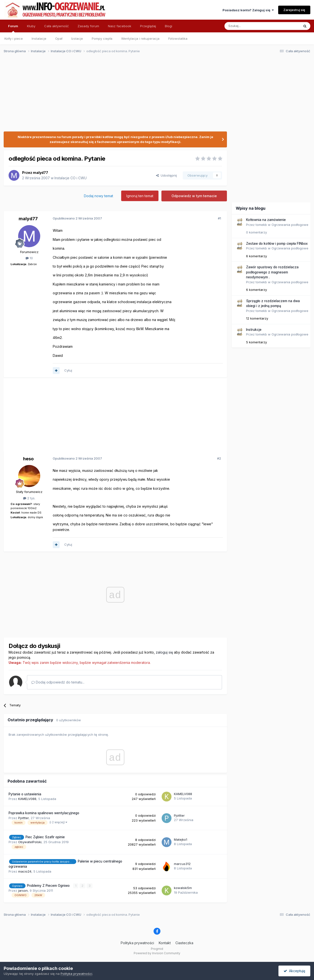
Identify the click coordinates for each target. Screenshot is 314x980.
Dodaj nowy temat (98, 196)
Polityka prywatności (137, 943)
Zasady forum (88, 26)
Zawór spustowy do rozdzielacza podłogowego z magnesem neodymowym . (272, 272)
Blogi (169, 26)
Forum (13, 28)
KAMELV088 (27, 799)
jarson (23, 890)
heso (28, 459)
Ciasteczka (184, 943)
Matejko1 (181, 839)
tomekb (261, 225)
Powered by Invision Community (157, 953)
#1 (219, 218)
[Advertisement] (155, 95)
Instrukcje (254, 330)
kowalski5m (183, 888)
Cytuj (68, 370)
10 (29, 258)
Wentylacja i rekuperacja (140, 39)
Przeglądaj (148, 26)
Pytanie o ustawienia (25, 794)
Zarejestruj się (294, 10)
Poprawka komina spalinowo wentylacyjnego (44, 813)
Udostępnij (166, 175)
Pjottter (23, 818)
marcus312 (182, 864)
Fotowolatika (178, 39)
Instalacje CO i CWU (71, 178)
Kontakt (165, 943)
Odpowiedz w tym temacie (194, 196)
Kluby (31, 26)
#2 (219, 458)
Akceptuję (294, 971)
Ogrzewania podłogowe (290, 225)
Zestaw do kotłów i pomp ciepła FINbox (277, 244)
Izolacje (77, 39)
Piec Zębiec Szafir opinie (45, 837)
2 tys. (29, 498)
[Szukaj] (250, 26)
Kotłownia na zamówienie (266, 220)
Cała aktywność (56, 26)
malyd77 (40, 173)
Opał (59, 39)
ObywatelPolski (30, 842)
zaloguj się (164, 652)
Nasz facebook (120, 26)
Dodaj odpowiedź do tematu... (58, 682)
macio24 (25, 871)
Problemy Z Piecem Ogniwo (49, 886)
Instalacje (39, 39)
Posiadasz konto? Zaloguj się (248, 10)
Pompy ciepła (102, 39)
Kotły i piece (14, 39)
